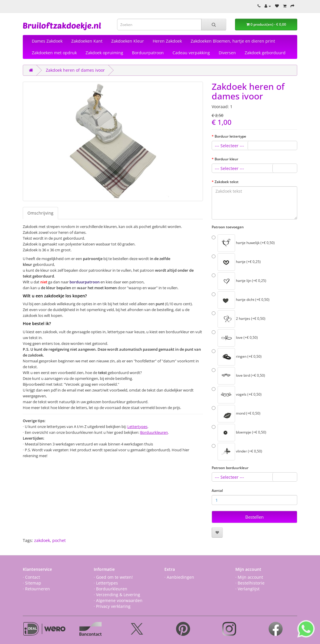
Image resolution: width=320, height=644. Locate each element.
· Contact (31, 577)
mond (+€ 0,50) (236, 414)
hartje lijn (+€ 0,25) (239, 281)
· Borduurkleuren (111, 589)
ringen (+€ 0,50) (237, 357)
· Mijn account (249, 577)
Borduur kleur (226, 159)
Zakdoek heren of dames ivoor (75, 70)
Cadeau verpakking (191, 53)
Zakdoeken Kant (87, 41)
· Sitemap (32, 583)
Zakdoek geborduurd (265, 53)
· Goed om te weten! (113, 577)
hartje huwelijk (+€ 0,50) (243, 243)
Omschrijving (40, 213)
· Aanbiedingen (179, 577)
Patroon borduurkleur (230, 468)
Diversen (227, 53)
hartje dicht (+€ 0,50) (241, 300)
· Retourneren (36, 589)
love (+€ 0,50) (235, 338)
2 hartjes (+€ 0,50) (239, 319)
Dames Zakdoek (47, 41)
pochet (59, 540)
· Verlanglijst (247, 589)
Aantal (217, 491)
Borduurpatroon (148, 53)
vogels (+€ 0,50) (237, 395)
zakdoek (42, 540)
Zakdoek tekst (227, 182)
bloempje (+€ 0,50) (239, 433)
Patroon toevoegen (228, 227)
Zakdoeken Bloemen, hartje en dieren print (233, 41)
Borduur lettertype (230, 136)
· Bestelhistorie (250, 583)
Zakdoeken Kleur (128, 41)
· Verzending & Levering (117, 595)
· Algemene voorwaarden (118, 600)
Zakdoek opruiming (104, 53)
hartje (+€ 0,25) (236, 262)
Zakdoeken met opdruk (54, 53)
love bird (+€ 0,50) (238, 376)
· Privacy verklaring (112, 606)
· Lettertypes (106, 583)
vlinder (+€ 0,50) (237, 452)
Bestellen (254, 517)
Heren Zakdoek (167, 41)
